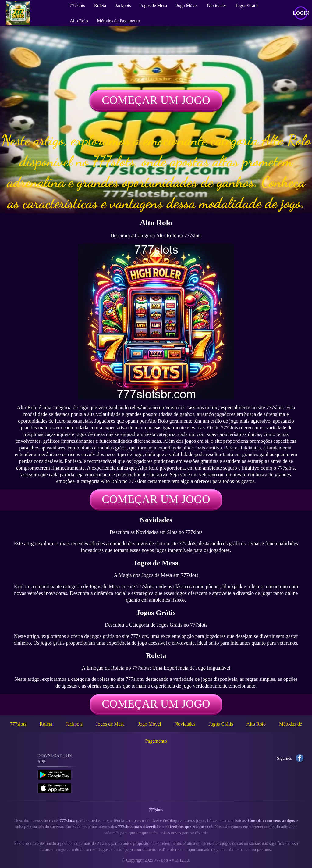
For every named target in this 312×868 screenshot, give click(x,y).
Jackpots (74, 724)
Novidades (185, 724)
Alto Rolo (79, 21)
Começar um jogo (156, 100)
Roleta (46, 724)
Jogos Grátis (221, 724)
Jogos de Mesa (110, 724)
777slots (18, 724)
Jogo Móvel (150, 724)
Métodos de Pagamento (119, 21)
